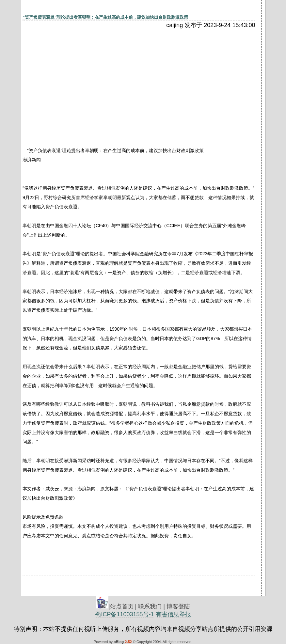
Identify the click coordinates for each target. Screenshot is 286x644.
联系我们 (150, 606)
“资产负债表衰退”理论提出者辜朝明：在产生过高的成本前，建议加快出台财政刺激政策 (105, 17)
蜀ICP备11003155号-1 (124, 614)
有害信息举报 (173, 614)
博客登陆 (178, 606)
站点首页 (122, 606)
